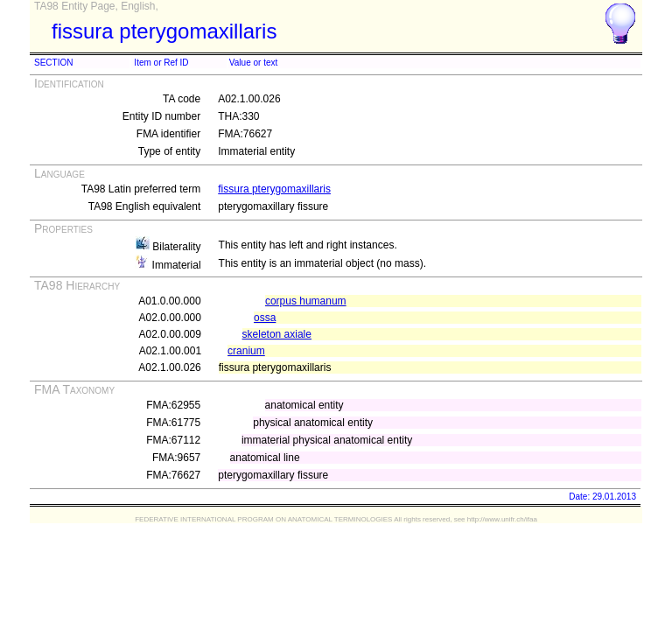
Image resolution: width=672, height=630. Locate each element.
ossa (265, 318)
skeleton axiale (277, 334)
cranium (246, 351)
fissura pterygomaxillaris (274, 189)
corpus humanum (306, 301)
